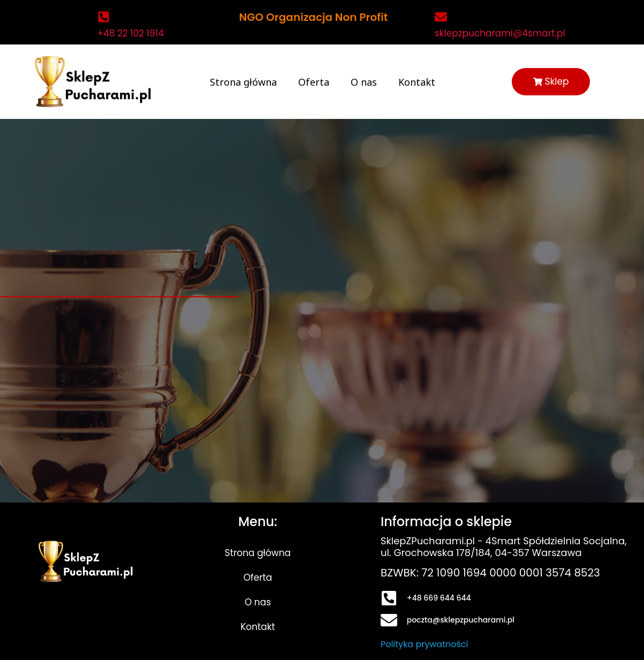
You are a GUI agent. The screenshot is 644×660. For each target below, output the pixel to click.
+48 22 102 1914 (131, 33)
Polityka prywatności (425, 644)
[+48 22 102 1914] (104, 17)
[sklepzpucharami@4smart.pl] (441, 17)
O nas (363, 82)
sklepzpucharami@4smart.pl (500, 33)
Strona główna (243, 82)
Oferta (313, 82)
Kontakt (416, 82)
